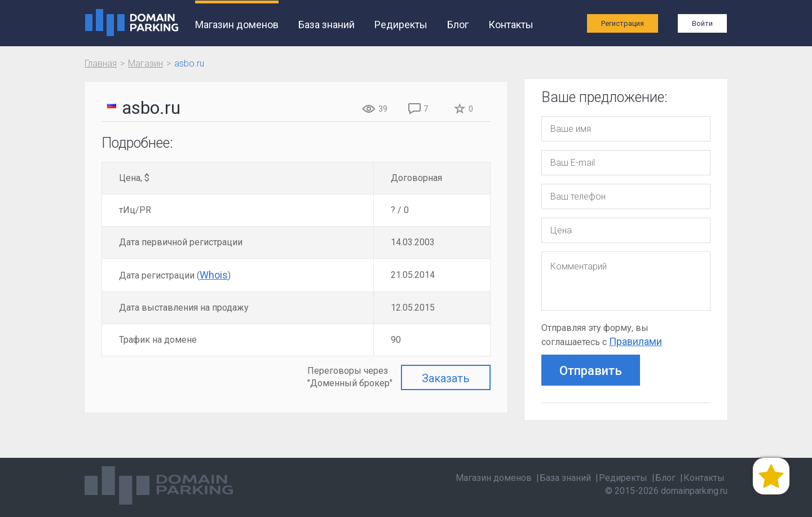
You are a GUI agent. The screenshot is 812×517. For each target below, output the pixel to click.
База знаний (326, 25)
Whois (214, 275)
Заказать (446, 378)
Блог (458, 25)
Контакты (511, 25)
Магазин (145, 63)
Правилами (636, 341)
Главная (101, 63)
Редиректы (401, 25)
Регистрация (623, 23)
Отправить (591, 371)
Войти (702, 23)
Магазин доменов (237, 25)
